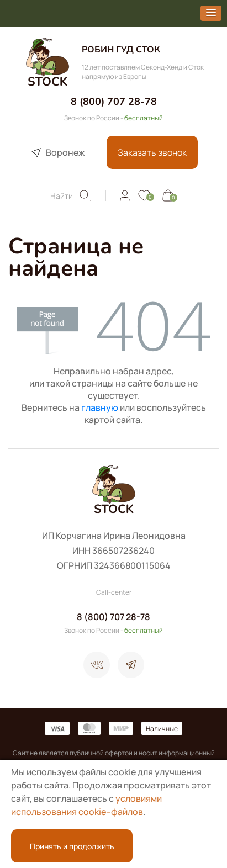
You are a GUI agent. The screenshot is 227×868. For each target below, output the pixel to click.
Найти (71, 195)
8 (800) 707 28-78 (114, 102)
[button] (211, 13)
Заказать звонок (152, 152)
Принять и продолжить (72, 846)
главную (100, 407)
